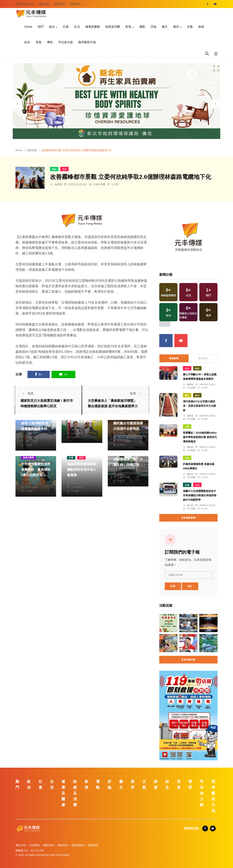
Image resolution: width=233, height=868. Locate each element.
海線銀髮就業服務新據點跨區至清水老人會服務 (82, 470)
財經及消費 (113, 27)
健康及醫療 (93, 27)
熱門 (41, 27)
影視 (128, 27)
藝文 (165, 27)
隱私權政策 (78, 845)
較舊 (137, 393)
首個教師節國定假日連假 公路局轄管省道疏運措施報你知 (36, 423)
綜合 (27, 42)
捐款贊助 (35, 845)
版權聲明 (93, 845)
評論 (153, 27)
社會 (66, 27)
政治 (52, 27)
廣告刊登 (44, 4)
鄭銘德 (29, 433)
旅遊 (201, 27)
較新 (27, 393)
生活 (77, 27)
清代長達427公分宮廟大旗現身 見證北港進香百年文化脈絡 (200, 406)
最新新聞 (174, 358)
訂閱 (173, 586)
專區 (50, 42)
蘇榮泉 (190, 384)
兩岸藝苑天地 (87, 42)
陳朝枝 (190, 447)
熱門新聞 (203, 358)
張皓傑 (58, 184)
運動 (142, 27)
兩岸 (176, 27)
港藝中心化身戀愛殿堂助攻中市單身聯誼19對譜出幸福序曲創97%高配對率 (200, 495)
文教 (190, 27)
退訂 (190, 586)
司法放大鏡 (66, 42)
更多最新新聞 (188, 518)
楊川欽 (75, 480)
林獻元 (75, 426)
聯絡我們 (75, 4)
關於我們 (60, 4)
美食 (39, 42)
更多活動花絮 (188, 660)
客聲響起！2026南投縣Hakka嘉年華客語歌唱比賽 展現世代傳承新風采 (200, 437)
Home (28, 27)
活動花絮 (32, 150)
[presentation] (17, 104)
